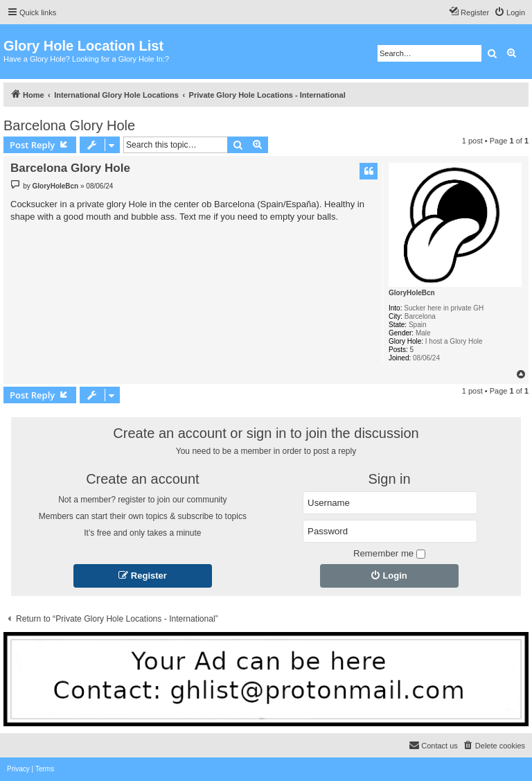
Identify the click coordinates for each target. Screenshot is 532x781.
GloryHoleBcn (412, 293)
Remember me (389, 553)
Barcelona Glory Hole (69, 125)
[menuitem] (509, 12)
